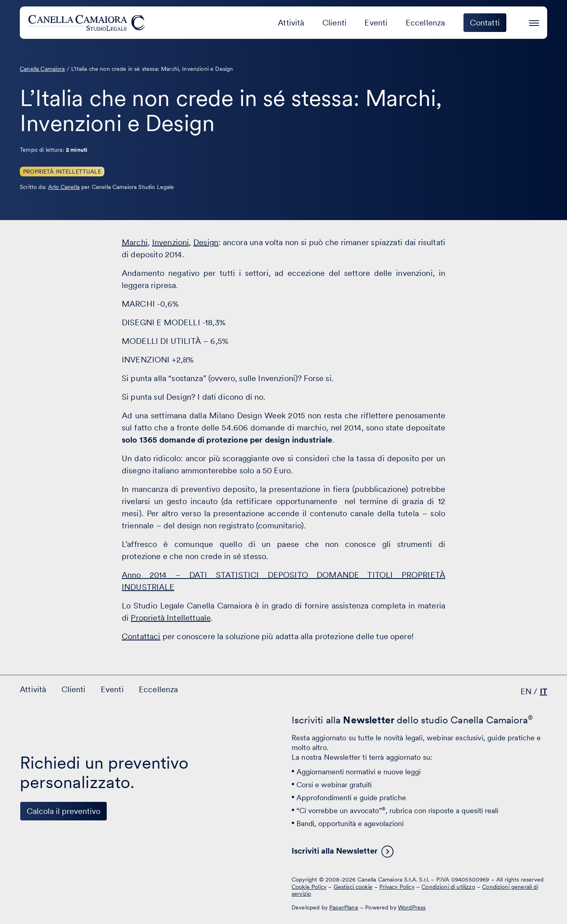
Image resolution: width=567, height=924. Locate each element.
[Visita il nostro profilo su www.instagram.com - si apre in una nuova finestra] (80, 886)
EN (526, 691)
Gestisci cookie (353, 887)
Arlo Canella (64, 187)
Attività (291, 23)
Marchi (135, 242)
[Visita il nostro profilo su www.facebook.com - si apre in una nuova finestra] (55, 886)
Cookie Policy (309, 887)
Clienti (334, 23)
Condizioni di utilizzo (448, 887)
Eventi (376, 23)
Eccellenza (425, 23)
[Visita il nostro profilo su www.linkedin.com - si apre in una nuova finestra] (30, 886)
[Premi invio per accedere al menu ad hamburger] (534, 22)
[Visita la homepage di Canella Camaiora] (88, 23)
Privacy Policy (397, 887)
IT (544, 691)
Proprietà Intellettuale (62, 172)
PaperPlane (344, 907)
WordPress (412, 907)
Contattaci (141, 636)
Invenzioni (171, 242)
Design (206, 242)
